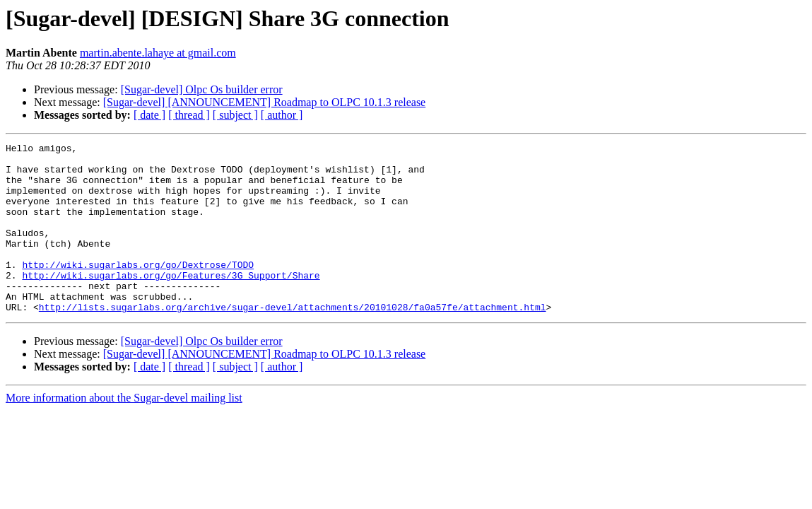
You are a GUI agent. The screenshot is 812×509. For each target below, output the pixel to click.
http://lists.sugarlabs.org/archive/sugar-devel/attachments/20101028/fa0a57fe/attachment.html (293, 341)
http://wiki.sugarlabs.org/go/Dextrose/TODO (138, 290)
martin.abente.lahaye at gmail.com (158, 53)
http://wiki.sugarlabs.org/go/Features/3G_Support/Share (171, 303)
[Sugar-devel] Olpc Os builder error (202, 89)
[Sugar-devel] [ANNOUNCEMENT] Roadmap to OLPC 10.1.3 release (264, 102)
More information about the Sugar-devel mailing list (124, 432)
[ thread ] (189, 115)
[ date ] (149, 115)
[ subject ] (235, 115)
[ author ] (282, 115)
